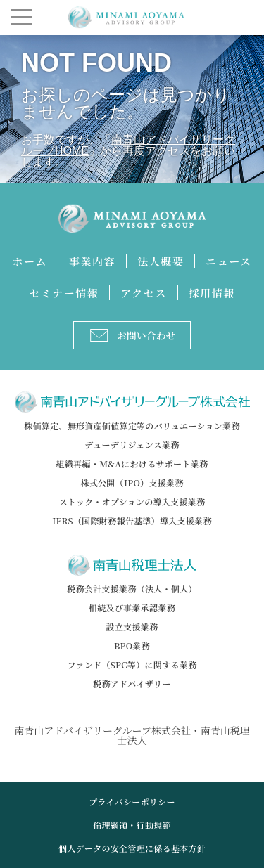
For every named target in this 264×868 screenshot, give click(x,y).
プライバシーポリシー (132, 802)
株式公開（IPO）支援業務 (132, 482)
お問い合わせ (133, 335)
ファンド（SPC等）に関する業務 (132, 665)
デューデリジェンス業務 (132, 445)
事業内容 (92, 261)
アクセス (144, 293)
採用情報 (212, 293)
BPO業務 (132, 646)
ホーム (30, 261)
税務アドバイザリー (132, 684)
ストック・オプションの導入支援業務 (132, 501)
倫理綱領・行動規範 (132, 825)
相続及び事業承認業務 (132, 608)
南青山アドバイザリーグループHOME (128, 145)
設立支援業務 (132, 627)
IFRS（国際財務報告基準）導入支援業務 (132, 520)
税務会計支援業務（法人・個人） (132, 589)
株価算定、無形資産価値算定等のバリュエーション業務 (132, 426)
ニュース (228, 261)
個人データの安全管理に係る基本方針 (132, 848)
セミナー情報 (64, 293)
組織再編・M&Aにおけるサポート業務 (132, 464)
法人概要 (161, 261)
